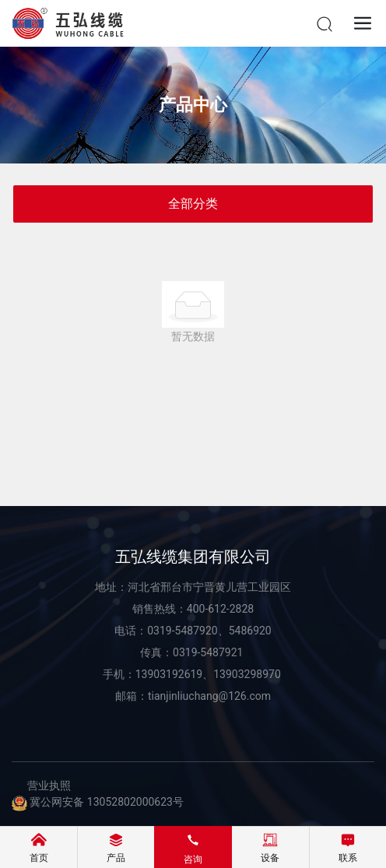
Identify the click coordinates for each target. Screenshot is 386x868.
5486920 (250, 631)
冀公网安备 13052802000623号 (98, 802)
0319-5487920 (182, 631)
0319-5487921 (209, 652)
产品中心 (193, 105)
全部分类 (193, 204)
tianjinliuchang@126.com (209, 696)
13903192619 (169, 674)
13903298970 (247, 674)
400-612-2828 (220, 609)
